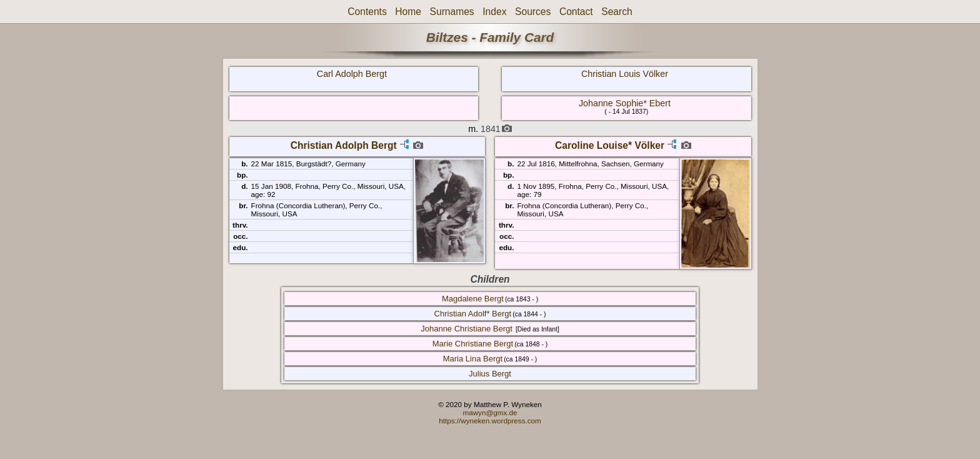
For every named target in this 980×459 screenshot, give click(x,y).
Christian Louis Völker (625, 74)
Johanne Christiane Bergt (467, 329)
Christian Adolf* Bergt (473, 314)
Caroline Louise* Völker (610, 145)
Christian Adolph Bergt (344, 145)
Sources (533, 12)
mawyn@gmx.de (490, 412)
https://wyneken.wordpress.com (490, 421)
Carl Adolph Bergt (352, 74)
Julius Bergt (490, 374)
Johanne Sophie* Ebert (625, 103)
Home (408, 12)
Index (494, 12)
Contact (576, 12)
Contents (367, 12)
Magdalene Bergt (473, 299)
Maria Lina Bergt (473, 359)
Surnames (452, 12)
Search (617, 12)
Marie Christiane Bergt (473, 344)
